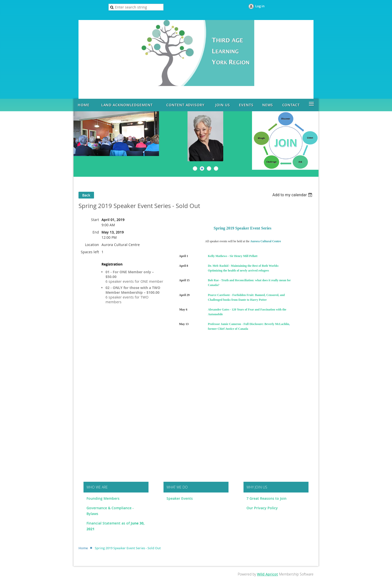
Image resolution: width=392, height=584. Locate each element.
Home (83, 548)
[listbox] (293, 195)
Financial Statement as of (109, 523)
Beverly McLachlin (277, 324)
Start (95, 220)
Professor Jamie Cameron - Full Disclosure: (236, 324)
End (96, 232)
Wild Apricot (267, 574)
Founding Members (103, 498)
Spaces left (90, 252)
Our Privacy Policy (262, 508)
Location (92, 245)
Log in (260, 6)
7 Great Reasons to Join (266, 498)
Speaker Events (180, 498)
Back (86, 195)
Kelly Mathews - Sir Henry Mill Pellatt (232, 256)
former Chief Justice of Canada (228, 329)
